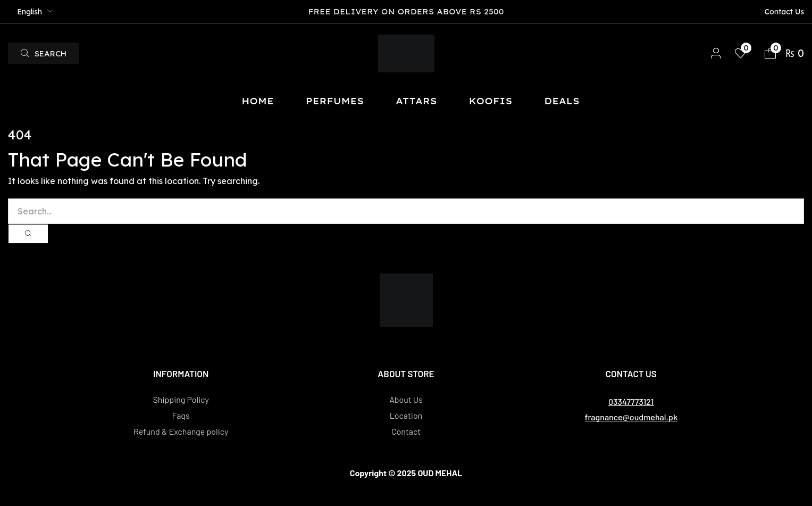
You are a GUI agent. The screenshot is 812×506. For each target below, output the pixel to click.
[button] (44, 53)
